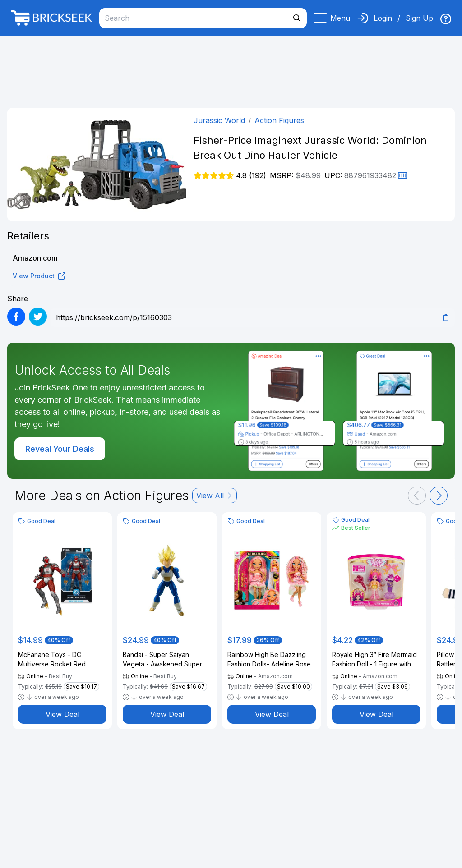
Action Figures (279, 120)
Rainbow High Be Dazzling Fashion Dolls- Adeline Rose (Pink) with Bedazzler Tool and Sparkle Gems (269, 660)
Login (383, 18)
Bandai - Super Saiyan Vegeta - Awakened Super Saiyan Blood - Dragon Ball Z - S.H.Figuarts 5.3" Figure (166, 660)
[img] (446, 19)
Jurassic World (219, 120)
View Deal (62, 714)
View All (215, 496)
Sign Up (419, 18)
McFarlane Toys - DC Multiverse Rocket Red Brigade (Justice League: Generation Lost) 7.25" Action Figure (61, 660)
